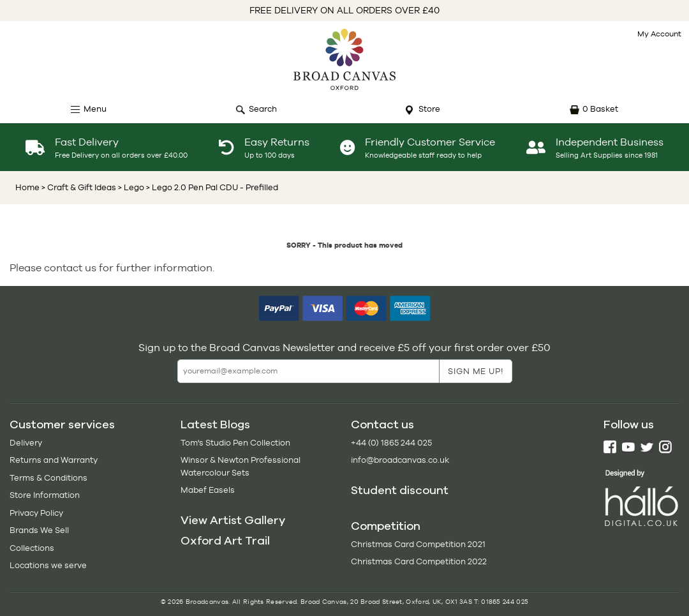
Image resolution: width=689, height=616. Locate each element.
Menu (95, 109)
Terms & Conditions (48, 478)
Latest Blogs (215, 424)
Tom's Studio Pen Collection (235, 443)
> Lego (130, 187)
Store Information (45, 495)
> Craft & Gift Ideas (79, 187)
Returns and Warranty (54, 460)
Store (429, 109)
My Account (659, 34)
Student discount (400, 490)
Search (263, 109)
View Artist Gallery (233, 520)
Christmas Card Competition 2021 (418, 544)
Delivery (26, 443)
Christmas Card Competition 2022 (419, 561)
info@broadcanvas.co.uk (400, 460)
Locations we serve (48, 565)
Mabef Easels (208, 490)
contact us (70, 268)
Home (27, 187)
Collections (32, 548)
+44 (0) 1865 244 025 (391, 443)
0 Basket (600, 109)
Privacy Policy (36, 513)
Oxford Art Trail (225, 541)
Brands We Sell (39, 530)
